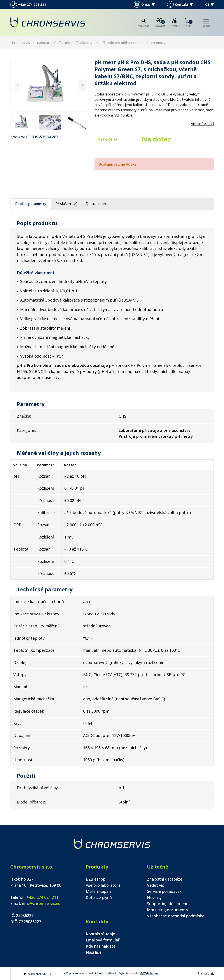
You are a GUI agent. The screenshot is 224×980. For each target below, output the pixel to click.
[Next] (83, 85)
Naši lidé (94, 952)
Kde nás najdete (101, 946)
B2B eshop (96, 879)
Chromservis (20, 42)
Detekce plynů (99, 897)
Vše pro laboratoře (103, 885)
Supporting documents (168, 904)
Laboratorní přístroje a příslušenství (65, 42)
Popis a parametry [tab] (31, 204)
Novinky (154, 897)
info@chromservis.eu (41, 903)
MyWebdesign (149, 973)
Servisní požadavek (164, 891)
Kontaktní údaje (100, 934)
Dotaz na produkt (100, 204)
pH (121, 788)
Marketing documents (167, 910)
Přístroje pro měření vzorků (122, 42)
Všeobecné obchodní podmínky (175, 916)
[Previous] (18, 85)
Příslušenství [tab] (66, 204)
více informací (202, 124)
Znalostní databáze (165, 879)
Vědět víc (155, 885)
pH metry (158, 42)
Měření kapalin (99, 891)
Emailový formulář (103, 940)
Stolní (124, 802)
